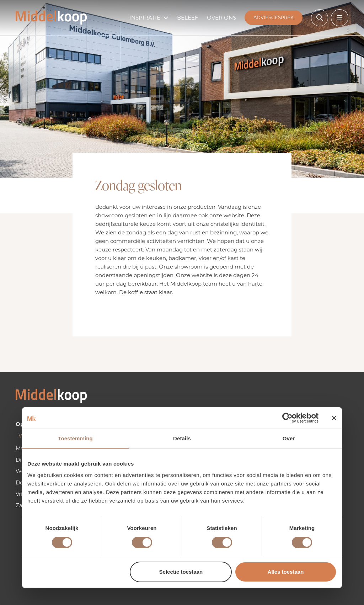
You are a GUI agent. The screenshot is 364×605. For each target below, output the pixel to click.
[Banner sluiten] (334, 418)
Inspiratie (145, 18)
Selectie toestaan (181, 572)
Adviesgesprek (274, 17)
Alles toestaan (286, 572)
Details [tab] (182, 438)
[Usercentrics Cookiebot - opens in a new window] (287, 418)
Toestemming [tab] (75, 438)
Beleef (188, 18)
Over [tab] (289, 438)
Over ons (221, 18)
